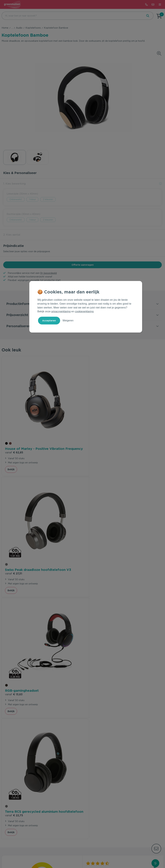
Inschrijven (145, 784)
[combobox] (72, 16)
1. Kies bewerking (14, 184)
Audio (19, 28)
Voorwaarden (66, 856)
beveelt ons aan (42, 656)
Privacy (80, 856)
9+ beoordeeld (49, 273)
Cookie (90, 856)
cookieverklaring (84, 311)
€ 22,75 (95, 568)
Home (5, 28)
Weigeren (68, 320)
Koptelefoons (33, 28)
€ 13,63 (14, 564)
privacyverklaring (61, 311)
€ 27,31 (94, 446)
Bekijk (11, 467)
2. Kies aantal (12, 235)
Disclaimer (102, 856)
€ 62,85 (14, 450)
